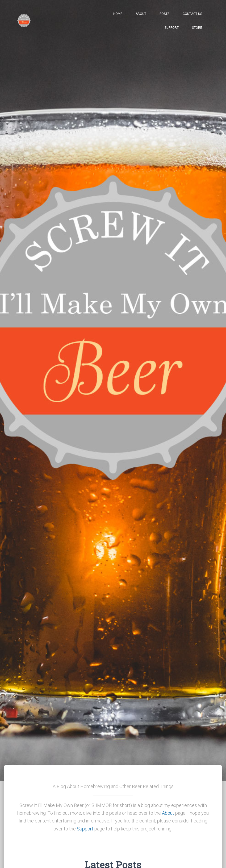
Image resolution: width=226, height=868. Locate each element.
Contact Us (192, 14)
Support (172, 28)
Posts (164, 14)
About (141, 14)
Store (197, 28)
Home (118, 14)
